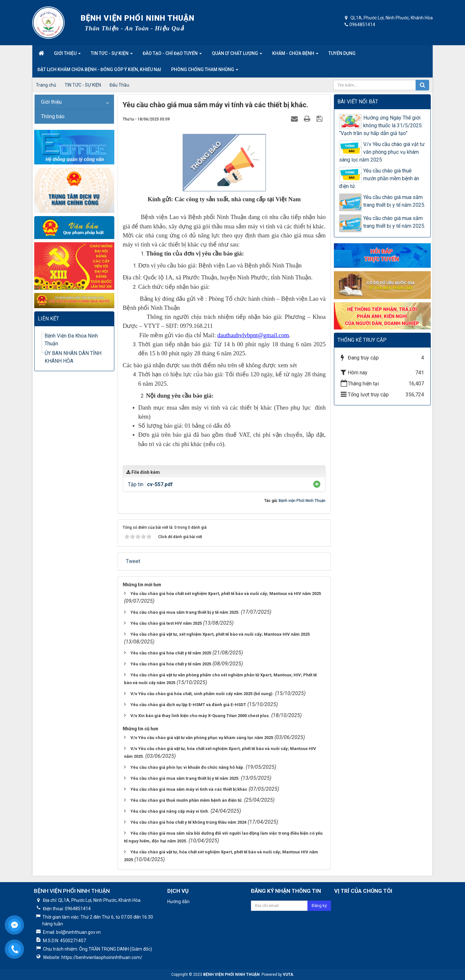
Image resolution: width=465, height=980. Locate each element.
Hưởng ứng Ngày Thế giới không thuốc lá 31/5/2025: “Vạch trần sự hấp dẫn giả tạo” (381, 125)
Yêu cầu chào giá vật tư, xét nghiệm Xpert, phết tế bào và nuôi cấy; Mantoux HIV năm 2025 (220, 634)
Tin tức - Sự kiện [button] (112, 55)
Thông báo (53, 116)
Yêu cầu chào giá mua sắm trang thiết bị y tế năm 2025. (185, 612)
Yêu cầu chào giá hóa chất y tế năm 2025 (171, 653)
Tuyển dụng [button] (342, 53)
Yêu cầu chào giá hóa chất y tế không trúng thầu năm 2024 (188, 822)
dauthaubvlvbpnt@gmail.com (253, 335)
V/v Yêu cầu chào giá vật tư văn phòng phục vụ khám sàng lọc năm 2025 (202, 738)
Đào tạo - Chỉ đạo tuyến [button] (172, 55)
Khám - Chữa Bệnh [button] (295, 55)
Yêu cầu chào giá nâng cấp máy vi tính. (170, 811)
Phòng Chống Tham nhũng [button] (205, 71)
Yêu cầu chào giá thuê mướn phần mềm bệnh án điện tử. (187, 800)
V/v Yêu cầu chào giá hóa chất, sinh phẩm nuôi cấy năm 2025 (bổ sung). (202, 694)
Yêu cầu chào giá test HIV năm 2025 (166, 623)
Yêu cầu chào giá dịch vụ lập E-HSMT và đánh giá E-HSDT (188, 705)
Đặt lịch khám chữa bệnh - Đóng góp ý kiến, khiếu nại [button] (99, 69)
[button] (317, 484)
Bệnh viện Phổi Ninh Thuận (302, 501)
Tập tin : (150, 484)
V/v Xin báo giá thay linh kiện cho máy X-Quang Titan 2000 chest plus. (200, 716)
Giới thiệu (51, 102)
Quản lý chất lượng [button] (237, 55)
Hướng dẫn (178, 902)
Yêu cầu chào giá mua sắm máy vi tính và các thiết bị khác (189, 789)
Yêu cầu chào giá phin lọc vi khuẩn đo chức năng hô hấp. (187, 767)
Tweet (133, 561)
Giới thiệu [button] (67, 55)
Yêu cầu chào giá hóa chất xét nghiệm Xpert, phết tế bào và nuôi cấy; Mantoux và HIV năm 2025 (226, 594)
